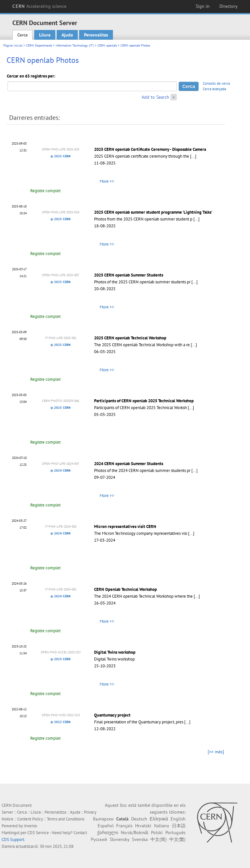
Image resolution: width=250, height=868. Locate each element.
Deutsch (139, 819)
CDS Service (38, 833)
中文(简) (159, 839)
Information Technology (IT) (75, 45)
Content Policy (30, 819)
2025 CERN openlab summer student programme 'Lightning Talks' (153, 212)
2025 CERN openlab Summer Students (129, 275)
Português (175, 832)
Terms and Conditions (66, 819)
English (178, 819)
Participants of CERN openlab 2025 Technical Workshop (144, 401)
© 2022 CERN (61, 722)
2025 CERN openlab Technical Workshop (130, 338)
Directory (229, 6)
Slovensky (119, 839)
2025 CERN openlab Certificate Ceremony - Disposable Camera (150, 149)
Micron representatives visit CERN (125, 526)
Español (106, 826)
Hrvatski (143, 826)
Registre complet (45, 191)
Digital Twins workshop (115, 652)
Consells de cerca (216, 83)
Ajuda (67, 35)
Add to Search (155, 97)
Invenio (30, 826)
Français (124, 826)
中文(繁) (177, 839)
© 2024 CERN (61, 470)
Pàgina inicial (13, 45)
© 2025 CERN (61, 156)
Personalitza (96, 35)
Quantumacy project (112, 715)
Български (103, 819)
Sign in (203, 6)
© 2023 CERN (61, 659)
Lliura (45, 35)
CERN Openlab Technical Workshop (125, 589)
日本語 (179, 826)
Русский (99, 839)
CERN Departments (39, 45)
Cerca (22, 35)
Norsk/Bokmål (135, 832)
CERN (39, 6)
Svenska (140, 839)
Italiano (162, 826)
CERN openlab (107, 45)
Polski (157, 832)
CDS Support (13, 840)
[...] (193, 156)
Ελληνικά (159, 819)
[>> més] (216, 752)
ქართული (108, 832)
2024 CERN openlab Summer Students (129, 464)
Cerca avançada (214, 89)
